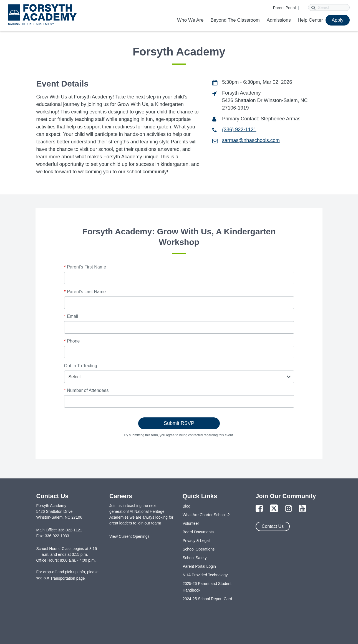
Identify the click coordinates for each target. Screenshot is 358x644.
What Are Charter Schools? (206, 515)
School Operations (199, 549)
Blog (186, 506)
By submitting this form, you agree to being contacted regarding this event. (179, 435)
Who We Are (190, 20)
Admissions (279, 20)
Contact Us (273, 526)
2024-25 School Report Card (207, 599)
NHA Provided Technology (205, 575)
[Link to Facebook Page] (259, 509)
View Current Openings (129, 536)
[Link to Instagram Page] (289, 509)
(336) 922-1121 (239, 130)
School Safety (195, 558)
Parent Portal (284, 8)
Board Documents (198, 532)
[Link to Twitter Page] (274, 509)
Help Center (310, 20)
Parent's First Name (85, 267)
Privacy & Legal (196, 541)
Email (71, 316)
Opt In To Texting (81, 366)
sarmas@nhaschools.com (251, 140)
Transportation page (68, 578)
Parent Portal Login (199, 566)
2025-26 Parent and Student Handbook (207, 587)
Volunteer (191, 523)
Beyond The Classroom (235, 20)
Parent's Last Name (85, 292)
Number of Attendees (86, 390)
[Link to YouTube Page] (302, 509)
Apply (338, 20)
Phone (72, 341)
